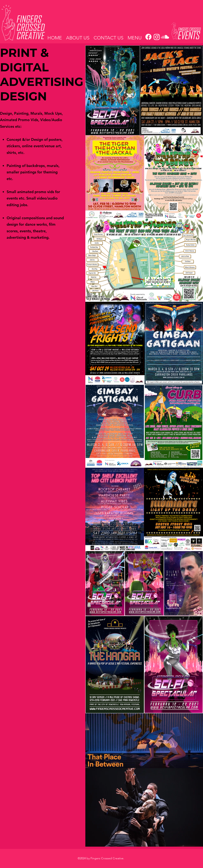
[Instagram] (157, 37)
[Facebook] (148, 37)
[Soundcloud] (165, 37)
